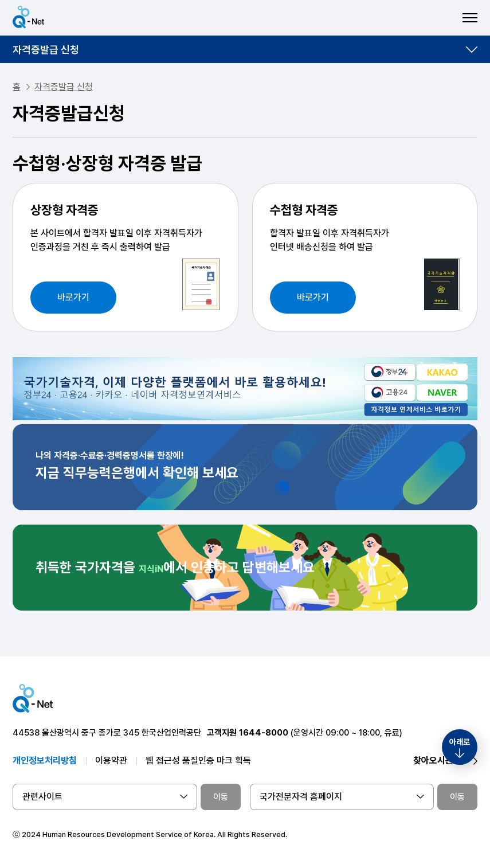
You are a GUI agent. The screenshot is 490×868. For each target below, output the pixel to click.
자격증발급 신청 (46, 50)
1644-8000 (264, 733)
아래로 (460, 742)
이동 (221, 797)
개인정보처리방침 (45, 761)
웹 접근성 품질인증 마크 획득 (198, 761)
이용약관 (111, 761)
